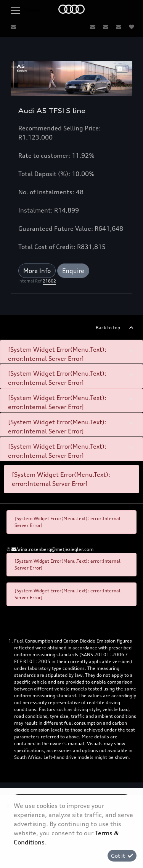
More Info (37, 271)
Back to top (108, 328)
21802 (49, 281)
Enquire (73, 271)
